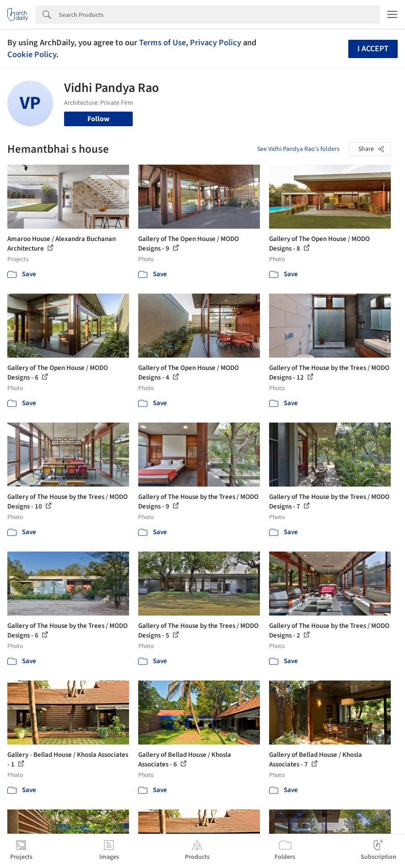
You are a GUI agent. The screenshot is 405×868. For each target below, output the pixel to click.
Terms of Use (162, 43)
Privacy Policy (216, 43)
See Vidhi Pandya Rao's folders (298, 149)
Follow (98, 119)
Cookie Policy (32, 54)
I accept (373, 49)
